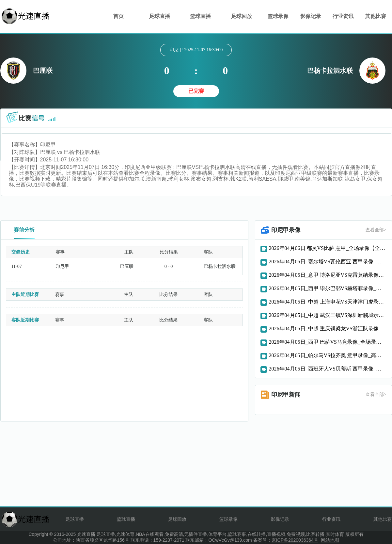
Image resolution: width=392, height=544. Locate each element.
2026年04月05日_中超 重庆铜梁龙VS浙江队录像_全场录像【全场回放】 (328, 329)
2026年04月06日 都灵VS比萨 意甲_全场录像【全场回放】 (328, 248)
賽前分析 (24, 230)
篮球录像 (278, 16)
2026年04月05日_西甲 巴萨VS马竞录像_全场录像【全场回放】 (328, 342)
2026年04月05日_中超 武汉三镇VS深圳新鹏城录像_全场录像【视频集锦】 (328, 315)
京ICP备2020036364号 (295, 540)
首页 (118, 16)
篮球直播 (200, 16)
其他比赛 (376, 16)
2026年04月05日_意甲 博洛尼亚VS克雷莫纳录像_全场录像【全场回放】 (328, 275)
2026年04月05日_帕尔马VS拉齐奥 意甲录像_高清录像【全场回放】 (328, 355)
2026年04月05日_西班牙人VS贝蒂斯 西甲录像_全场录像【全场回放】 (328, 369)
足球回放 (242, 16)
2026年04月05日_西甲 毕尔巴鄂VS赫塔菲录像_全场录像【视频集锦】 (328, 288)
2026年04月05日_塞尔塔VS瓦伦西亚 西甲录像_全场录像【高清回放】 (328, 262)
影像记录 (311, 16)
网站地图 (330, 540)
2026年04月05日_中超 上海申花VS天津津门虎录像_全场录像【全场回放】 (328, 302)
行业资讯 (343, 16)
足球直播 (160, 16)
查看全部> (376, 230)
